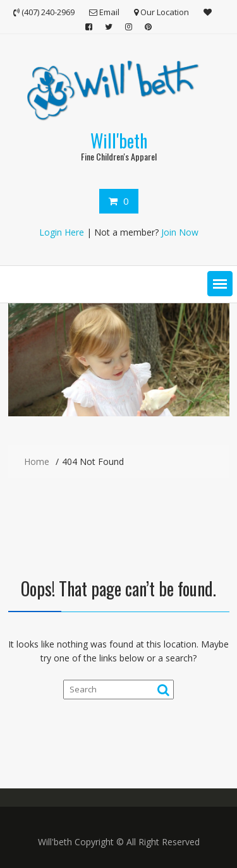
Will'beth (119, 141)
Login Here (62, 232)
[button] (220, 284)
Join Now (180, 232)
